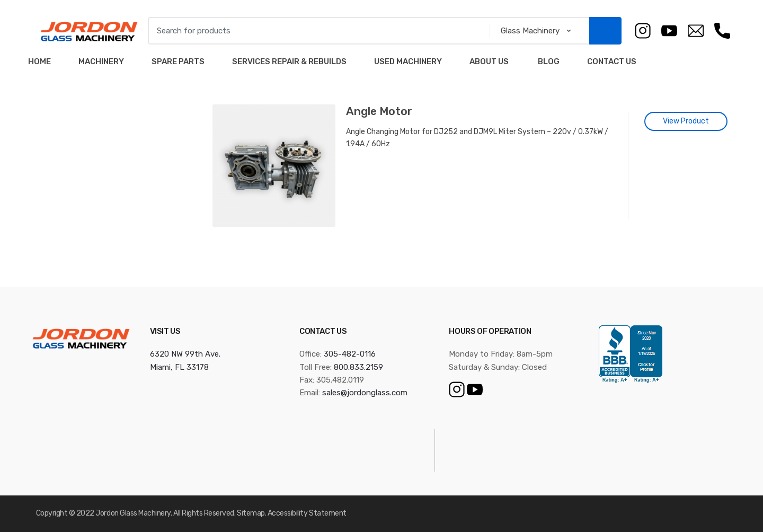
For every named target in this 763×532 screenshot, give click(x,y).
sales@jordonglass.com (365, 393)
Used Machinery (408, 61)
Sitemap (251, 513)
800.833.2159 (358, 367)
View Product (686, 121)
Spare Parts (178, 61)
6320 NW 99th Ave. (185, 354)
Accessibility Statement (307, 513)
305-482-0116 (350, 354)
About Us (489, 61)
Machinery (101, 61)
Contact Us (612, 61)
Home (39, 61)
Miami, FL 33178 (179, 367)
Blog (548, 61)
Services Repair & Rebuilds (289, 61)
